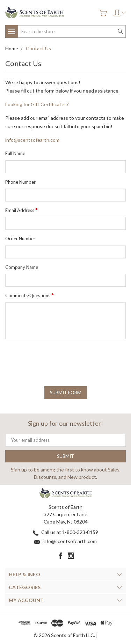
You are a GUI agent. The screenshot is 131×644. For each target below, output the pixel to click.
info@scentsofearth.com (32, 140)
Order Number (20, 239)
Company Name (22, 267)
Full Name (15, 153)
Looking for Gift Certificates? (37, 104)
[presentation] (58, 358)
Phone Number (20, 182)
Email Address (21, 210)
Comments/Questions (30, 295)
